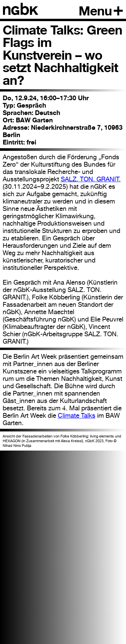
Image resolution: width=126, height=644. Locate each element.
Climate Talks (77, 415)
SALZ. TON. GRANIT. (91, 179)
